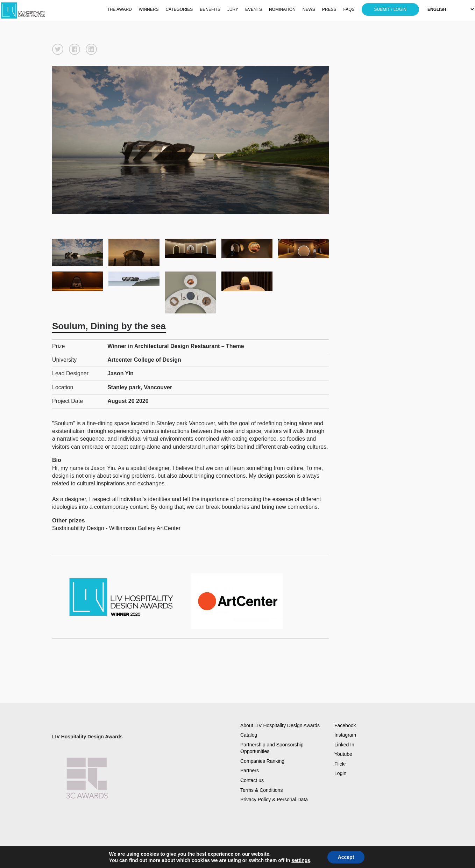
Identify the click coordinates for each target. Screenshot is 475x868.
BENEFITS (210, 9)
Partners (250, 771)
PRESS (329, 9)
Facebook (345, 725)
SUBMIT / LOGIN (390, 9)
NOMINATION (282, 9)
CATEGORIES (179, 9)
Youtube (343, 754)
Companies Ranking (262, 761)
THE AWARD (119, 9)
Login (340, 773)
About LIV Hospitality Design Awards (280, 725)
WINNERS (149, 9)
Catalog (249, 735)
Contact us (252, 780)
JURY (233, 9)
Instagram (345, 735)
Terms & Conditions (261, 790)
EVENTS (254, 9)
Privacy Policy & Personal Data (274, 800)
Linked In (344, 745)
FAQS (349, 9)
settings (301, 860)
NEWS (309, 9)
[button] (58, 49)
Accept (346, 857)
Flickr (340, 764)
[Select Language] (451, 9)
